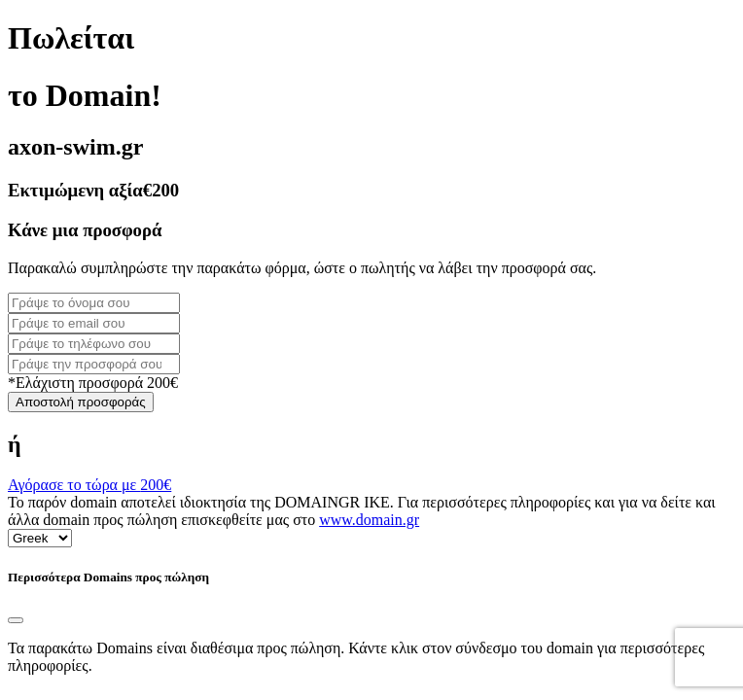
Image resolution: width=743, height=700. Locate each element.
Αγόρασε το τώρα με (89, 485)
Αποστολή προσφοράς (81, 402)
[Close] (16, 620)
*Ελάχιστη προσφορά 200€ (93, 383)
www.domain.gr (369, 520)
